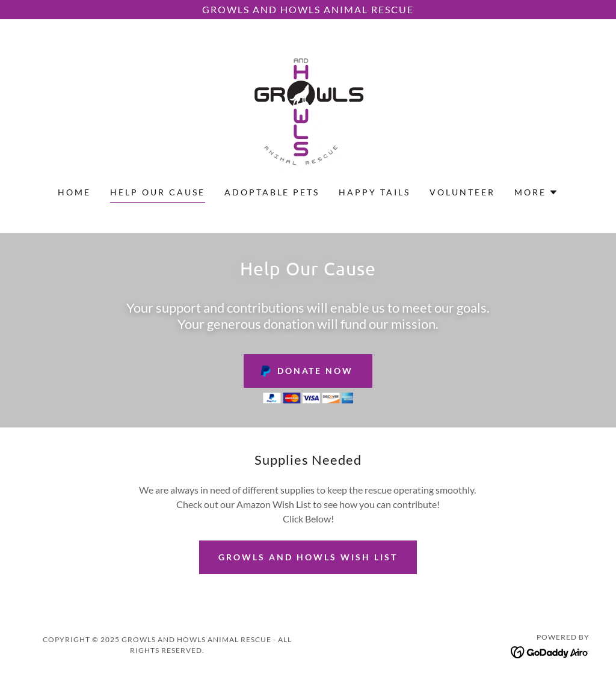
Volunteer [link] (462, 192)
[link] (308, 110)
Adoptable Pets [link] (272, 192)
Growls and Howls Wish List (308, 557)
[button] (536, 192)
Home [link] (74, 192)
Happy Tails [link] (374, 192)
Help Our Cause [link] (158, 192)
